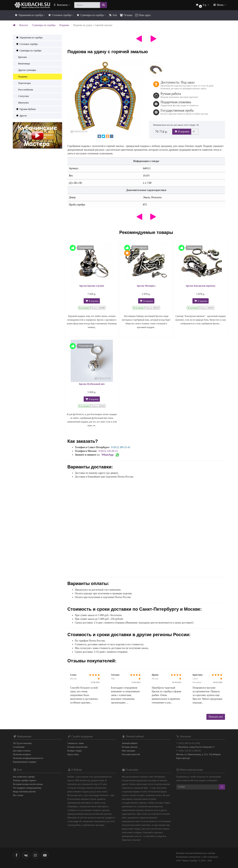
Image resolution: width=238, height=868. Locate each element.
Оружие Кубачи (26, 109)
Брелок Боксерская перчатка (201, 286)
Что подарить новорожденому (27, 788)
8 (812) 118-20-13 (108, 451)
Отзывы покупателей (77, 747)
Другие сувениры (26, 70)
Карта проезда (183, 758)
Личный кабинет (130, 743)
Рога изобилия (24, 90)
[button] (202, 5)
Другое (21, 116)
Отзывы (126, 15)
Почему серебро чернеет (25, 780)
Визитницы (23, 64)
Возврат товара (75, 751)
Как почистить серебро (24, 777)
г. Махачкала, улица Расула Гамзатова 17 (196, 747)
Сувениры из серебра (91, 15)
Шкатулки (22, 103)
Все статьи (18, 795)
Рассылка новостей (131, 754)
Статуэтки (22, 96)
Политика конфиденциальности (28, 758)
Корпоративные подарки (25, 762)
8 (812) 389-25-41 (121, 447)
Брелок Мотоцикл (146, 286)
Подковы (64, 25)
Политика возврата (22, 754)
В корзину (182, 132)
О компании (19, 747)
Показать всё (216, 717)
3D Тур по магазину (22, 743)
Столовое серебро (61, 15)
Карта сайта (73, 754)
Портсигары (23, 83)
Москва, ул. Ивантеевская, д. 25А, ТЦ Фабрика (198, 754)
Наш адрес (143, 15)
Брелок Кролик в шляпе (92, 286)
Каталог (24, 25)
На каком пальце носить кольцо (28, 784)
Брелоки (21, 57)
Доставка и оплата (22, 751)
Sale (113, 15)
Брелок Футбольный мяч (92, 384)
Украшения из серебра (30, 15)
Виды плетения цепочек (24, 792)
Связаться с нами (76, 743)
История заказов (130, 747)
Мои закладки (128, 751)
